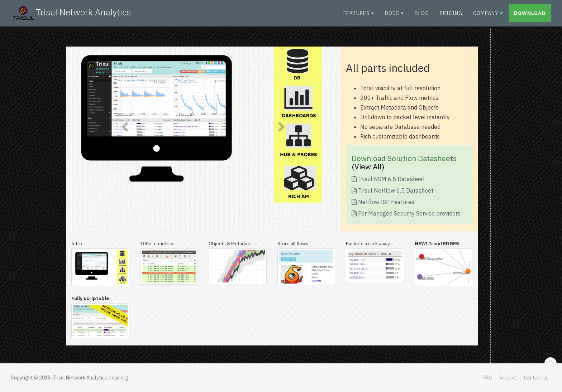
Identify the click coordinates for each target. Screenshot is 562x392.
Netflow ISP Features (383, 202)
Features (359, 16)
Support (508, 378)
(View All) (368, 166)
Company (488, 16)
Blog (422, 16)
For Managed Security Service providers (406, 213)
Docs (394, 16)
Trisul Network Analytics (71, 16)
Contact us (536, 378)
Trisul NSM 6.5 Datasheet (388, 179)
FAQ (488, 378)
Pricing (451, 16)
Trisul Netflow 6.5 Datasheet (392, 190)
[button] (124, 125)
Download (530, 16)
